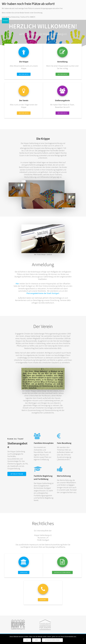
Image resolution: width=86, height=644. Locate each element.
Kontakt (43, 600)
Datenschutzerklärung (62, 572)
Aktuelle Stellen (17, 474)
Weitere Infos (24, 74)
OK (27, 640)
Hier (17, 284)
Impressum (24, 572)
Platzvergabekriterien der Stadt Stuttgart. (43, 293)
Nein (37, 640)
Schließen (5, 21)
